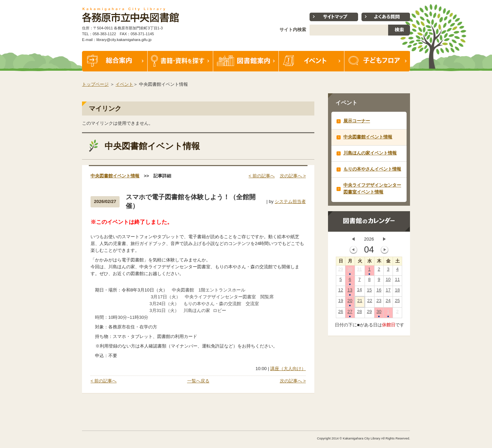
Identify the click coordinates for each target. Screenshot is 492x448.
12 (341, 291)
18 (397, 291)
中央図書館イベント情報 (115, 176)
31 (359, 271)
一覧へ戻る (198, 381)
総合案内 (115, 61)
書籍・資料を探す (180, 61)
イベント (312, 61)
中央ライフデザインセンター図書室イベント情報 (372, 188)
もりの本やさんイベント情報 (372, 169)
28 (359, 313)
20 (350, 302)
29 (341, 271)
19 (341, 302)
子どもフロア (377, 61)
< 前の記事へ (262, 176)
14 (359, 291)
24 (388, 302)
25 (397, 302)
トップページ (95, 84)
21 (360, 302)
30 (350, 271)
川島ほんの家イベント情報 (370, 153)
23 (379, 302)
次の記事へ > (293, 176)
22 (370, 302)
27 (350, 313)
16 (379, 291)
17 (388, 291)
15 (369, 291)
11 (397, 281)
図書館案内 (246, 61)
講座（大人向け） (288, 369)
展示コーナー (357, 121)
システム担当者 (290, 201)
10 (388, 281)
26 (341, 313)
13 (350, 291)
